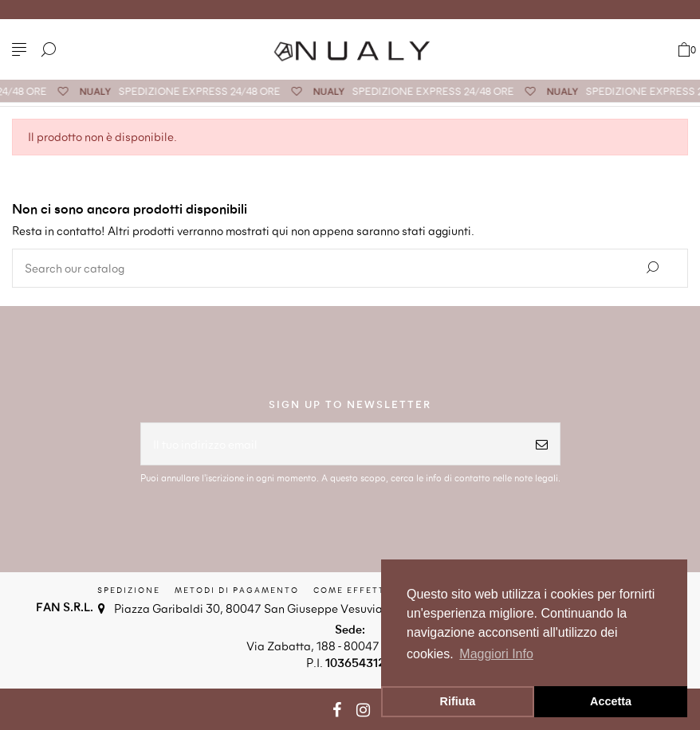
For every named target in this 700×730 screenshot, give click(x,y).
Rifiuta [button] (458, 701)
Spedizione (129, 590)
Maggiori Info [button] (496, 654)
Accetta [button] (611, 701)
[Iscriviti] (542, 444)
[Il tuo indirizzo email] (332, 444)
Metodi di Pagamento (237, 590)
